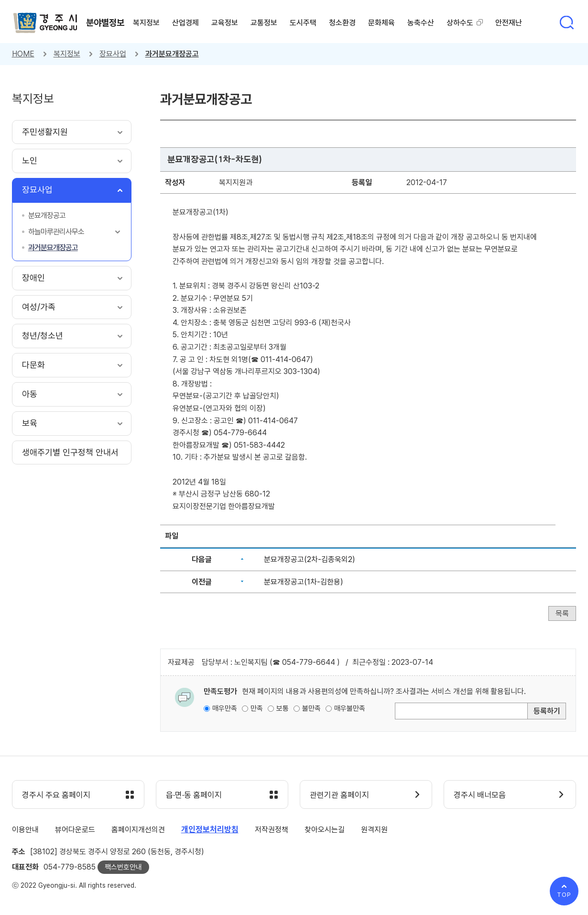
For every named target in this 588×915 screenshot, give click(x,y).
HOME (23, 54)
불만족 (311, 708)
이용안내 (25, 830)
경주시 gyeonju (45, 23)
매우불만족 (350, 708)
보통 (283, 708)
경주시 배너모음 (480, 795)
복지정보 (67, 54)
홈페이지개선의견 (138, 830)
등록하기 (547, 711)
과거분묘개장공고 (172, 54)
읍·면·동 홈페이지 (194, 795)
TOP (564, 895)
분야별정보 (105, 22)
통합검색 (566, 22)
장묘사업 (113, 54)
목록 (562, 613)
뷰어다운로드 (75, 830)
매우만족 (225, 708)
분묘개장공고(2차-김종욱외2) (310, 559)
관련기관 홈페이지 (339, 795)
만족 (257, 708)
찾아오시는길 (325, 830)
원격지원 (374, 830)
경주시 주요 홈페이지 (56, 795)
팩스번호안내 (123, 867)
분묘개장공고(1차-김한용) (304, 582)
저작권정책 (272, 830)
